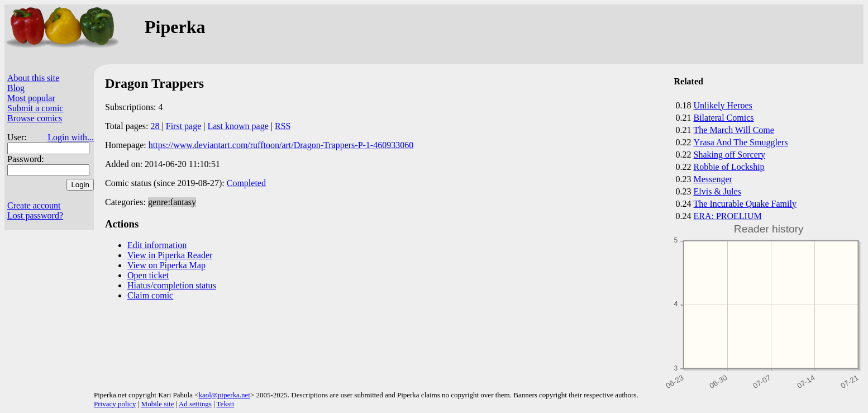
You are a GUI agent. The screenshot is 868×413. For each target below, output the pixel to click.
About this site (33, 78)
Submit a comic (35, 108)
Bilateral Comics (724, 118)
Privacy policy (115, 404)
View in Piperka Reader (170, 255)
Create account (34, 205)
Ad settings (195, 404)
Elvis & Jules (717, 191)
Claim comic (150, 295)
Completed (246, 183)
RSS (283, 126)
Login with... (71, 137)
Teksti (226, 404)
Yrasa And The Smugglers (741, 142)
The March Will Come (734, 130)
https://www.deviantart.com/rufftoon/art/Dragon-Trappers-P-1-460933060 (281, 145)
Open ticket (148, 275)
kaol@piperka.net (224, 395)
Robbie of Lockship (729, 167)
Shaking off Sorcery (730, 155)
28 (156, 126)
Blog (16, 88)
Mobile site (158, 404)
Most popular (31, 98)
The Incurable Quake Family (745, 204)
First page (184, 126)
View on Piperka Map (166, 265)
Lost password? (35, 215)
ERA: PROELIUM (728, 216)
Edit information (157, 245)
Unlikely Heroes (723, 105)
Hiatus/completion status (172, 285)
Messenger (713, 179)
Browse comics (35, 118)
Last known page (238, 126)
